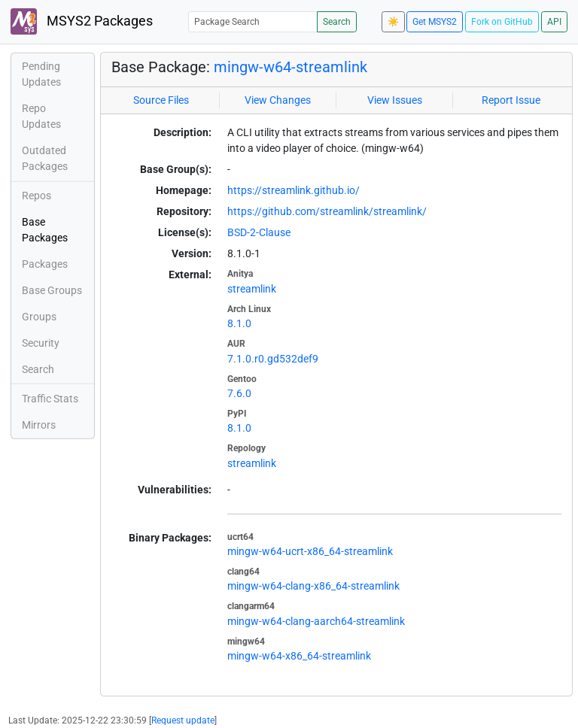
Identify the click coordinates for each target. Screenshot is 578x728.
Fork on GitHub (502, 22)
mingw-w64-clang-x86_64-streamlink (313, 586)
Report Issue (511, 100)
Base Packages (45, 230)
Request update (183, 720)
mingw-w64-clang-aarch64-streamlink (316, 621)
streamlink (252, 289)
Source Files (161, 100)
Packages (45, 264)
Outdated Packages (45, 158)
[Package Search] (253, 21)
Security (41, 343)
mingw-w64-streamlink (291, 67)
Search (337, 22)
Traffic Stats (50, 399)
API (554, 22)
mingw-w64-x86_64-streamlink (299, 656)
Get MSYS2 (435, 22)
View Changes (278, 100)
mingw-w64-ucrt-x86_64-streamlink (310, 551)
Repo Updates (41, 116)
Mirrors (39, 425)
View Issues (395, 100)
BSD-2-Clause (259, 232)
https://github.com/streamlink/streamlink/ (327, 211)
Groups (39, 317)
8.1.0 (239, 323)
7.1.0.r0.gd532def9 (273, 359)
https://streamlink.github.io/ (294, 190)
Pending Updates (41, 74)
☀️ (393, 22)
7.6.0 (239, 393)
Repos (37, 196)
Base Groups (52, 290)
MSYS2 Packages (82, 21)
